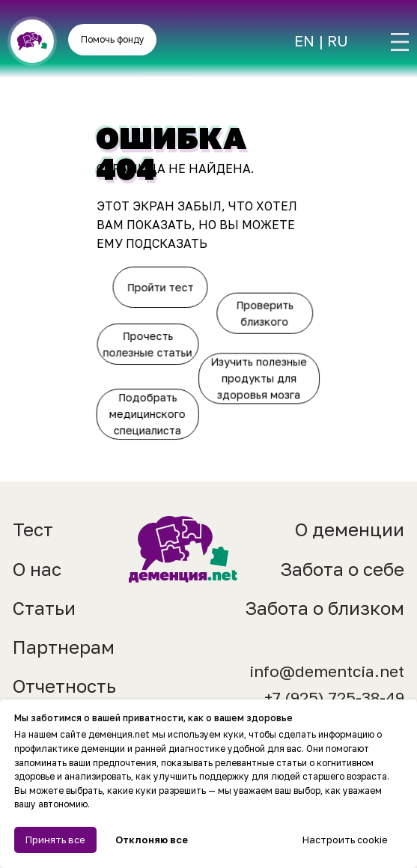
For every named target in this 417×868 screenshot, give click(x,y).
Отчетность (64, 686)
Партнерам (64, 647)
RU (338, 40)
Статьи (44, 608)
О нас (37, 569)
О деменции (350, 529)
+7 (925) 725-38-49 (334, 698)
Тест (33, 529)
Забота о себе (342, 569)
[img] (400, 42)
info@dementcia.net (327, 671)
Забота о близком (325, 608)
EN (304, 40)
